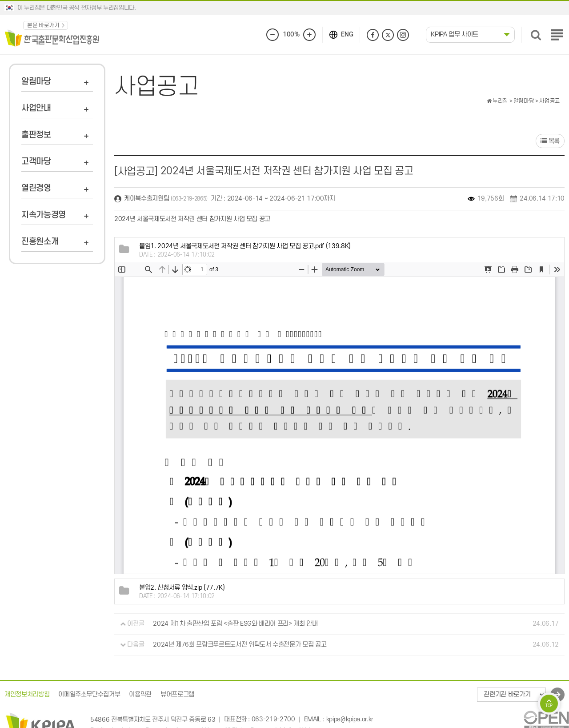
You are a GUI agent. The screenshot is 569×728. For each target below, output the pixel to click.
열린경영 (36, 188)
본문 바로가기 (43, 25)
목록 (550, 141)
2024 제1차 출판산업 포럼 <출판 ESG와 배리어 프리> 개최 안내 (235, 624)
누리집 (497, 101)
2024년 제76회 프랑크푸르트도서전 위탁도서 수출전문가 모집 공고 (240, 645)
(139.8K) (245, 246)
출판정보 (36, 135)
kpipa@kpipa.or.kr (350, 720)
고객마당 (36, 162)
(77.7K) (182, 588)
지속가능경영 (44, 215)
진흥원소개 (40, 242)
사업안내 (36, 108)
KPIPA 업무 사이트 (455, 34)
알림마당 (36, 82)
